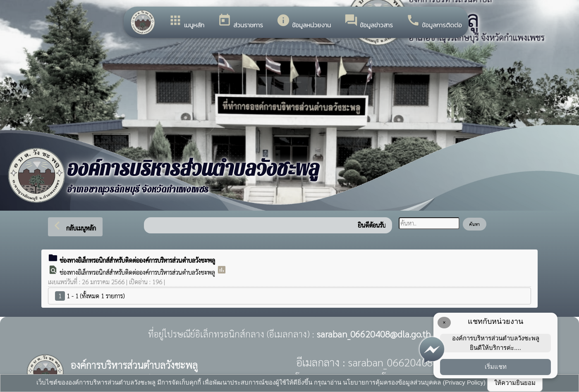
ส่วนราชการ (240, 21)
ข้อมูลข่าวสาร (368, 21)
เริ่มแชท (496, 367)
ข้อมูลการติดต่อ (434, 21)
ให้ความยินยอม (515, 383)
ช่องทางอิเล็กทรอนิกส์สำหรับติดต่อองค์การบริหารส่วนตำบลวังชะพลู (138, 272)
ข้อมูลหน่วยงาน (304, 21)
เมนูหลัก (186, 21)
